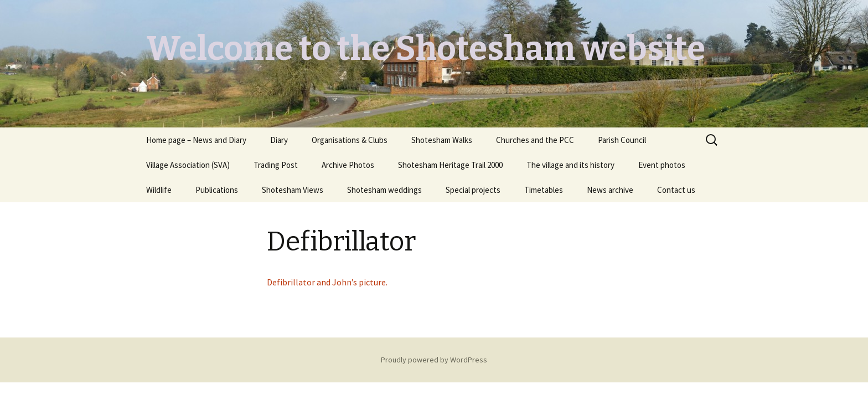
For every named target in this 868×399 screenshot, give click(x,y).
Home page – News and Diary (196, 140)
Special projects (473, 190)
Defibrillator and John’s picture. (327, 282)
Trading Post (276, 165)
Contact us (676, 190)
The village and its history (570, 165)
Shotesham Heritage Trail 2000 (450, 165)
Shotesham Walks (442, 140)
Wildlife (159, 190)
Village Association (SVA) (188, 165)
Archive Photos (348, 165)
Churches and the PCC (535, 140)
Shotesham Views (293, 190)
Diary (279, 140)
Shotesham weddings (384, 190)
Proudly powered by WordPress (434, 360)
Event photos (662, 165)
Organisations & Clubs (350, 140)
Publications (217, 190)
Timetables (544, 190)
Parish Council (622, 140)
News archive (610, 190)
